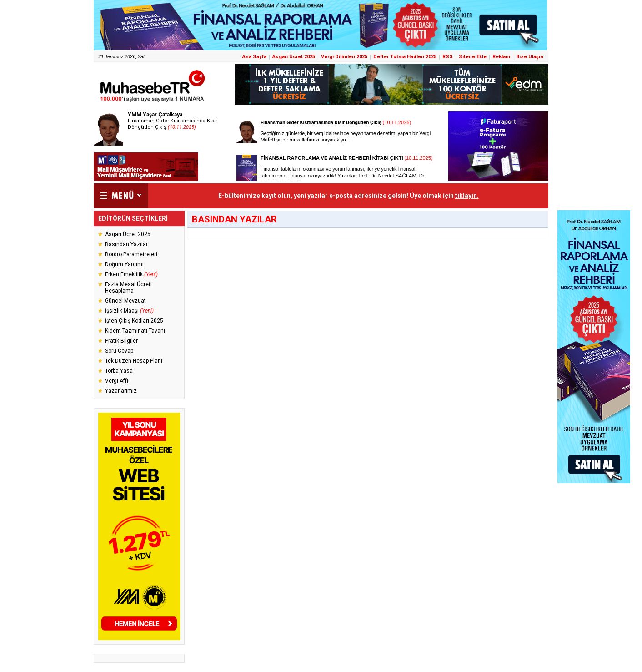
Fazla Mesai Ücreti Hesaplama (128, 288)
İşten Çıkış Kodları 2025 (134, 321)
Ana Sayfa (254, 57)
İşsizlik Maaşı (129, 311)
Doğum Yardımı (124, 264)
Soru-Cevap (119, 351)
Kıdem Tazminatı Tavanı (135, 331)
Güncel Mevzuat (125, 301)
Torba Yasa (119, 371)
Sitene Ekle (473, 57)
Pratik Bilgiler (121, 341)
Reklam (501, 57)
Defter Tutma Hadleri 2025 (405, 57)
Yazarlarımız (121, 391)
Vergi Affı (117, 381)
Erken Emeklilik (131, 274)
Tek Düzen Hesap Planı (134, 361)
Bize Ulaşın (530, 57)
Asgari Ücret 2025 (294, 57)
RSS (448, 57)
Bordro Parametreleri (131, 254)
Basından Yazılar (126, 244)
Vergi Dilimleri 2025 (344, 57)
